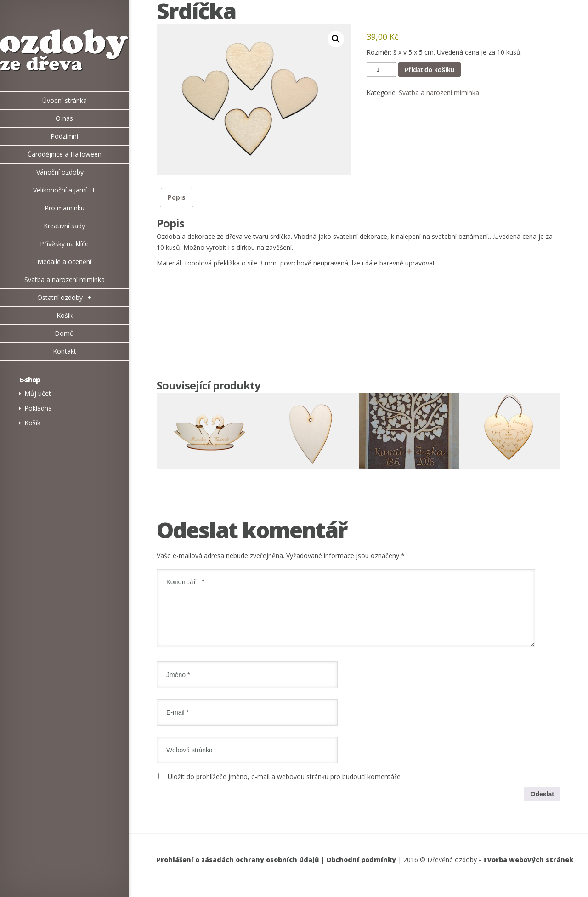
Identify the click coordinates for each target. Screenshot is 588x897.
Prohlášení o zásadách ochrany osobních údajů (238, 871)
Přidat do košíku (430, 70)
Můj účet (38, 393)
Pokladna (38, 408)
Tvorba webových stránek (528, 871)
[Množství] (381, 70)
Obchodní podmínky (361, 871)
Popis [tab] (177, 197)
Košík (32, 423)
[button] (336, 39)
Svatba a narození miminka (439, 93)
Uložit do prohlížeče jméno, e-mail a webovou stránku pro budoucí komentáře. (285, 787)
